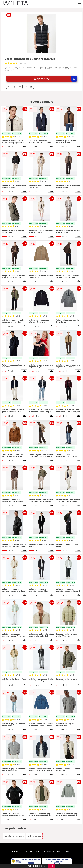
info (24, 147)
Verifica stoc (55, 79)
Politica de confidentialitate (42, 852)
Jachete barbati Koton (14, 836)
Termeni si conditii (20, 852)
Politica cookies (63, 852)
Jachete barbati (34, 836)
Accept (51, 866)
